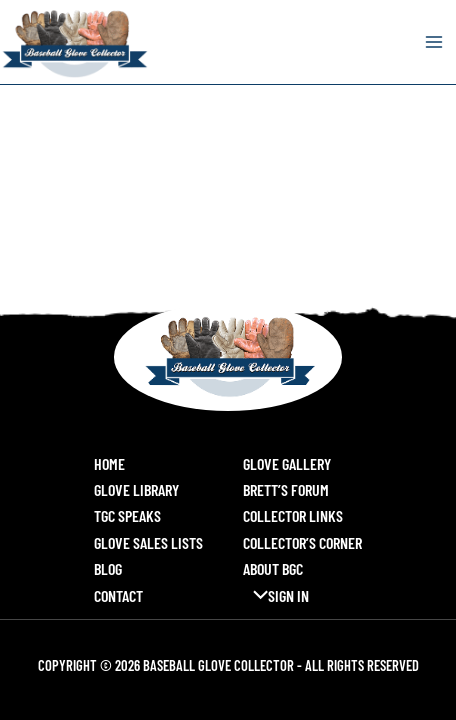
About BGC (273, 568)
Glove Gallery (287, 463)
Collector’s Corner (302, 542)
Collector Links (293, 515)
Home (109, 463)
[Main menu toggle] (434, 42)
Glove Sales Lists (148, 542)
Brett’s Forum (286, 489)
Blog (108, 568)
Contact (118, 595)
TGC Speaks (127, 515)
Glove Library (136, 489)
